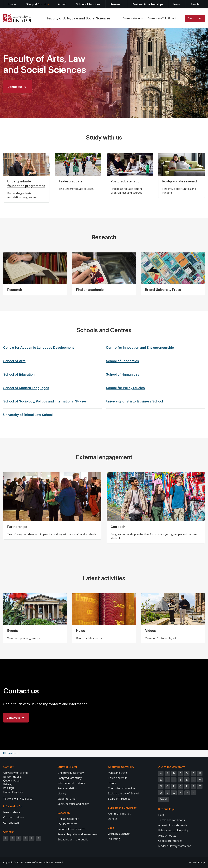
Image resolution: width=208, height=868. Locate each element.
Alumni (172, 18)
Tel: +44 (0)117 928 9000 (18, 799)
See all (164, 799)
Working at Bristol (119, 834)
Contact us (15, 87)
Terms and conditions (172, 820)
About (62, 4)
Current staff (156, 18)
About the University (121, 767)
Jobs (111, 828)
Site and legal (167, 809)
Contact (8, 767)
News (177, 4)
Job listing (114, 839)
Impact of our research (71, 829)
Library (62, 793)
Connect (9, 832)
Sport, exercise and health (73, 804)
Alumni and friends (119, 814)
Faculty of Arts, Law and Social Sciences (79, 18)
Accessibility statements (173, 825)
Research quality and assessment (78, 834)
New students (12, 812)
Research (116, 4)
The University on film (121, 788)
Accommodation (67, 788)
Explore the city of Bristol (123, 793)
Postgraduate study (70, 778)
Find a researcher (68, 819)
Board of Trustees (119, 799)
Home (12, 4)
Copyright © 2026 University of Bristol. (23, 862)
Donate (112, 819)
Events (112, 783)
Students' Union (67, 799)
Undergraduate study (71, 773)
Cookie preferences (170, 841)
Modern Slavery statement (174, 846)
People (195, 4)
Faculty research (67, 824)
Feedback (13, 753)
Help (161, 815)
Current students (133, 18)
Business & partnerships (148, 4)
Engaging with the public (73, 839)
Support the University (122, 808)
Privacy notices (167, 836)
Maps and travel (118, 773)
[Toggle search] (195, 18)
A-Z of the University (172, 767)
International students (71, 783)
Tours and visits (118, 778)
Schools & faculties (88, 4)
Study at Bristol (36, 4)
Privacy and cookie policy (173, 830)
